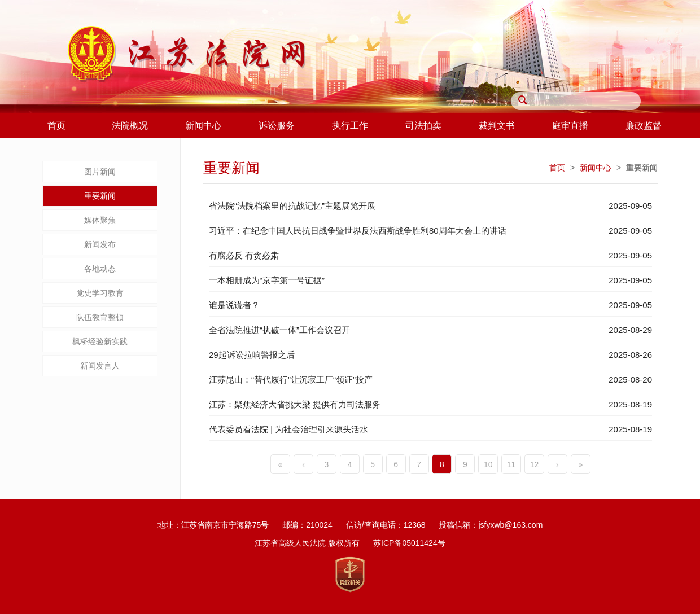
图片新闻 (100, 172)
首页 (557, 168)
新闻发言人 (100, 366)
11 (511, 464)
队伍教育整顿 (100, 317)
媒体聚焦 (100, 220)
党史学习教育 (100, 293)
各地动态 (100, 269)
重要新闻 (100, 196)
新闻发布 (100, 244)
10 (488, 464)
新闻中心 (596, 168)
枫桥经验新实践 (100, 341)
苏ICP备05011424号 (409, 543)
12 (535, 464)
